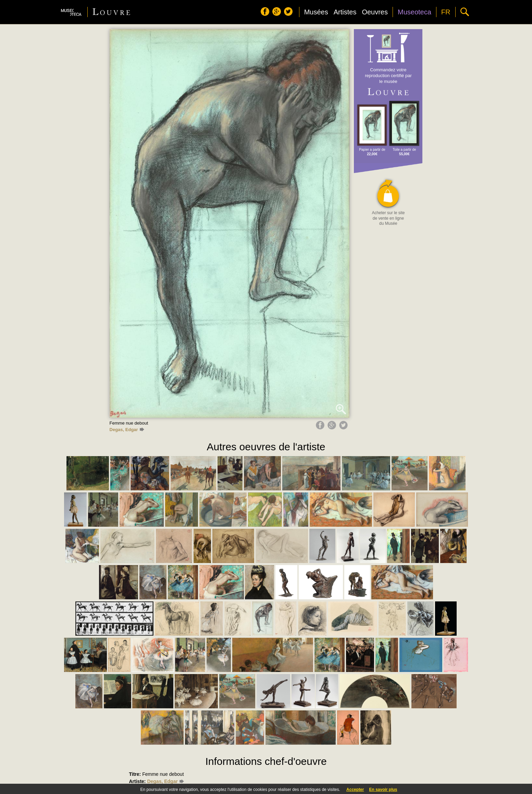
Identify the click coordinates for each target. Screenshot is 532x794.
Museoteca (415, 12)
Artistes (345, 12)
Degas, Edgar (127, 430)
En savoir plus (383, 790)
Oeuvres (375, 12)
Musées (316, 12)
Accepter (355, 790)
